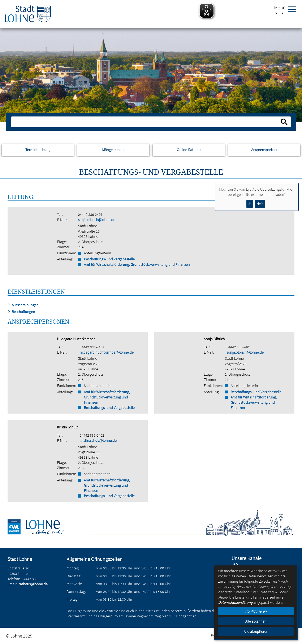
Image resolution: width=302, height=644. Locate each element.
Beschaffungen (21, 312)
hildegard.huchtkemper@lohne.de (107, 352)
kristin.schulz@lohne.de (98, 440)
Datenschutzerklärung (235, 602)
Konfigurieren (256, 611)
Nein (260, 204)
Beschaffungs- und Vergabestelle (109, 259)
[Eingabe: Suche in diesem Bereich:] (146, 122)
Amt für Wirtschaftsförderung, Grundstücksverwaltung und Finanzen (137, 264)
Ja (250, 204)
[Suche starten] (284, 122)
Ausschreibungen (23, 305)
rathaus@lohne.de (33, 584)
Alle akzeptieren (256, 632)
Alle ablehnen (256, 621)
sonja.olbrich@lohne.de (97, 220)
